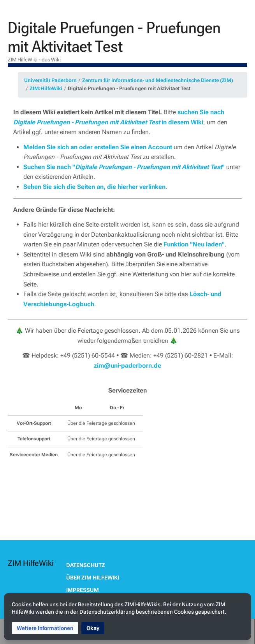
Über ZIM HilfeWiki (93, 578)
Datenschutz (86, 565)
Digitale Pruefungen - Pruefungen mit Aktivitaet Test (129, 88)
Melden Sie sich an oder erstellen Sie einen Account (98, 147)
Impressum (83, 590)
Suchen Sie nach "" (124, 167)
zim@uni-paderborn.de (127, 366)
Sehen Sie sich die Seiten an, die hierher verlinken (94, 187)
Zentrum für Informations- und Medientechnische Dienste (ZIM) (158, 80)
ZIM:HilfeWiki (46, 88)
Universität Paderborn (50, 80)
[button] (45, 628)
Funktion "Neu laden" (194, 244)
